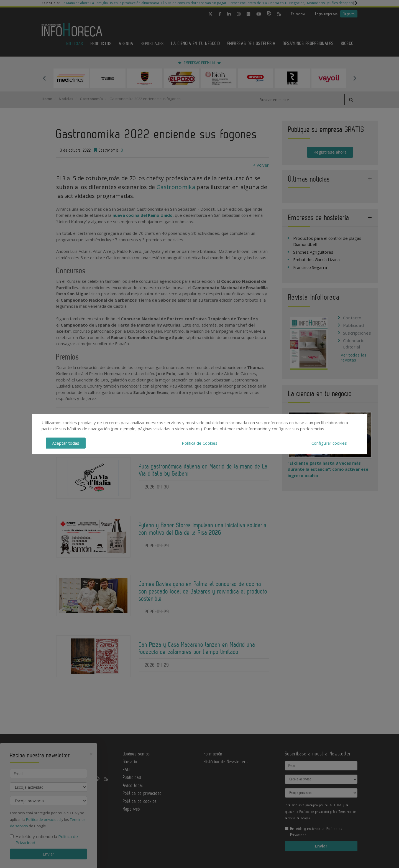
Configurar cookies (329, 443)
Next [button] (355, 78)
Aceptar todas (66, 443)
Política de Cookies (200, 443)
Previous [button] (44, 78)
